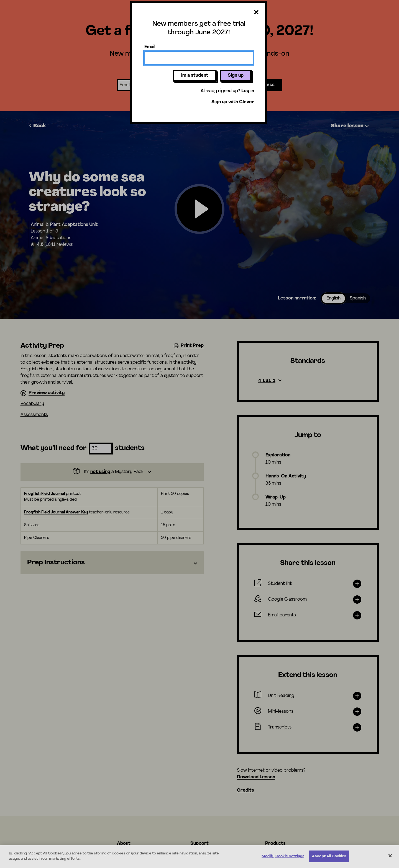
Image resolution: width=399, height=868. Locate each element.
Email (150, 47)
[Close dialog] (256, 13)
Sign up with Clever (233, 102)
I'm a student (195, 76)
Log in (248, 91)
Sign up (236, 76)
